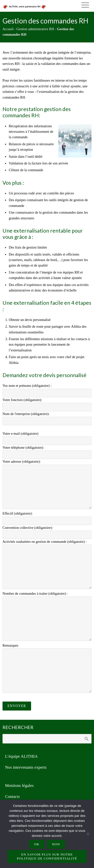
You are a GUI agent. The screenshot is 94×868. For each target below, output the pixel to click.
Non (56, 844)
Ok (37, 844)
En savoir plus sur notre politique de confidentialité (47, 856)
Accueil (8, 29)
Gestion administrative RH (35, 29)
